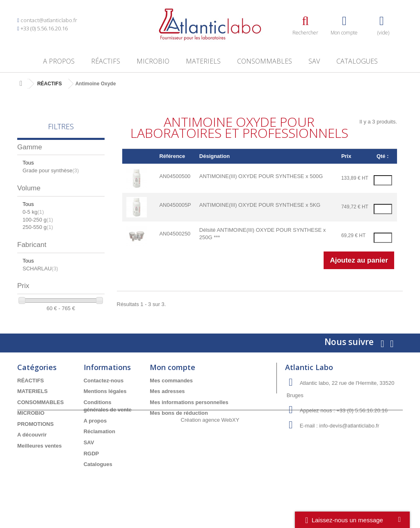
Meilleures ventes (39, 458)
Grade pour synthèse (51, 170)
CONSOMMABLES (265, 61)
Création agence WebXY (210, 506)
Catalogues (357, 61)
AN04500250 (175, 234)
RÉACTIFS (106, 61)
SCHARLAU (40, 269)
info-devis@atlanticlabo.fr (349, 437)
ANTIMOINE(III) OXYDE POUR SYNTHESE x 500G (261, 176)
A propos (59, 61)
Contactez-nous (104, 392)
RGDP (91, 465)
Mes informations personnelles (189, 414)
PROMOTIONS (35, 436)
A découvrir (32, 447)
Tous (28, 163)
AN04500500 (175, 176)
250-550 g (38, 227)
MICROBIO (153, 61)
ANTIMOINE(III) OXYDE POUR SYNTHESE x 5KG (260, 205)
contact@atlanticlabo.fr (49, 20)
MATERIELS (203, 61)
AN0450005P (175, 205)
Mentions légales (105, 403)
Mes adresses (167, 403)
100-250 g (38, 220)
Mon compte (172, 379)
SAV (314, 61)
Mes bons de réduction (179, 425)
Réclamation (99, 443)
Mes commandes (171, 392)
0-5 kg (33, 212)
